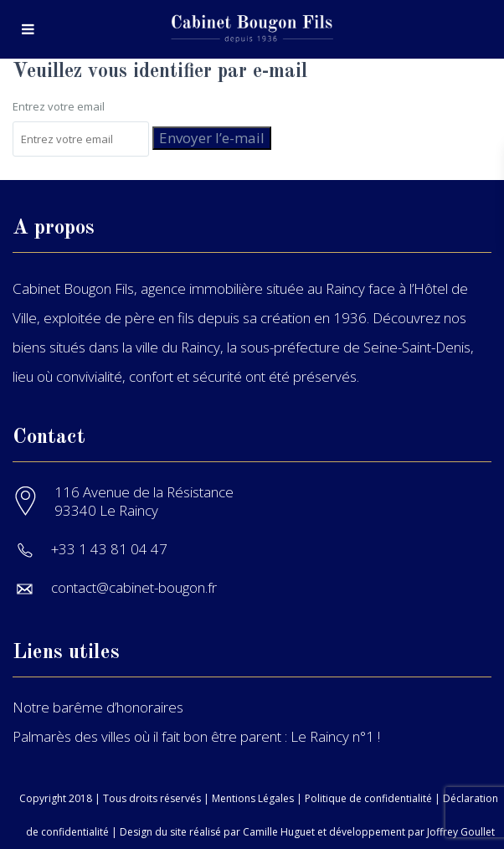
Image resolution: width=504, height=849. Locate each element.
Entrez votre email (59, 106)
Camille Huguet (279, 832)
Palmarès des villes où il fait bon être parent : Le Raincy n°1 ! (196, 736)
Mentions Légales (253, 798)
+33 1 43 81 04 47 (109, 549)
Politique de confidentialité (368, 798)
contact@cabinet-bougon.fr (134, 587)
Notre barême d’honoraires (98, 707)
